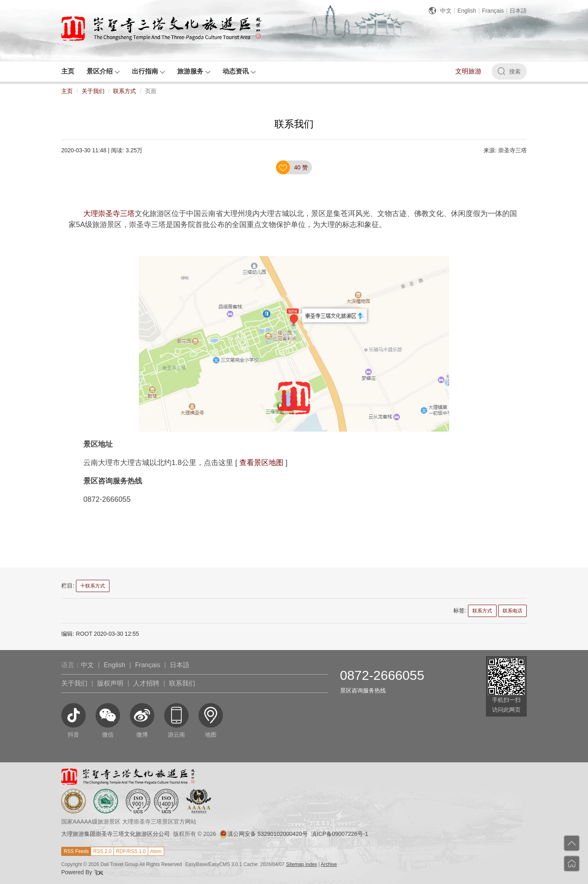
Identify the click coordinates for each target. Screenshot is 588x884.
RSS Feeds (76, 851)
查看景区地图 (261, 463)
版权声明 (110, 683)
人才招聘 (146, 683)
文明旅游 (468, 71)
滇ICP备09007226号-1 (340, 834)
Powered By (82, 872)
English (467, 11)
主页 (67, 91)
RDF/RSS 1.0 (131, 851)
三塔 (127, 214)
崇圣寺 (109, 214)
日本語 (518, 11)
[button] (103, 71)
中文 (446, 11)
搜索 (509, 71)
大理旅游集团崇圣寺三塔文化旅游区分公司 (116, 834)
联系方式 (125, 91)
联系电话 (512, 611)
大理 (91, 214)
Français (493, 11)
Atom (156, 851)
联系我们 (182, 683)
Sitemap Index (302, 864)
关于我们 (93, 91)
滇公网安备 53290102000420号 (264, 834)
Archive (329, 864)
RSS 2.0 (102, 851)
